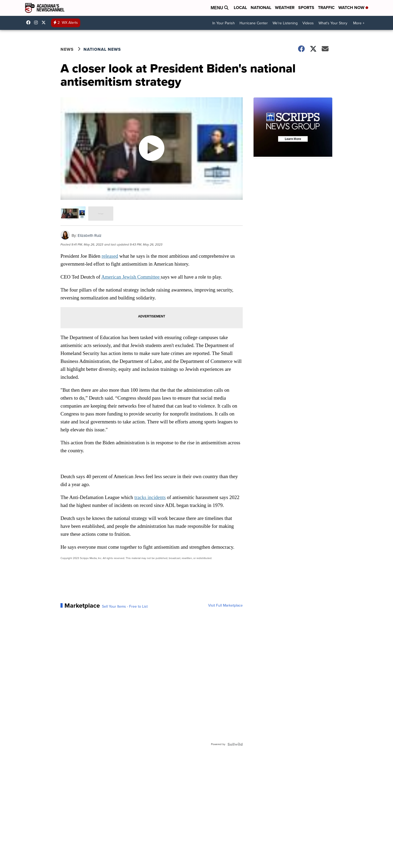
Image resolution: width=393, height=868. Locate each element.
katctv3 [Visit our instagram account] (37, 22)
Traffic (326, 8)
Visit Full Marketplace (225, 606)
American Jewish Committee (131, 277)
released (110, 256)
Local (240, 8)
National (261, 8)
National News (102, 49)
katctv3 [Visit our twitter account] (45, 22)
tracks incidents (150, 497)
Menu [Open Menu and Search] (219, 8)
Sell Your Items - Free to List (125, 607)
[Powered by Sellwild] (235, 744)
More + (359, 23)
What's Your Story (333, 23)
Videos (308, 23)
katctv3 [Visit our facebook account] (30, 22)
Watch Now (353, 8)
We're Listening (285, 23)
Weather (285, 8)
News (67, 49)
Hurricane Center (254, 23)
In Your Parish (224, 23)
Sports (306, 8)
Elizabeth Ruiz (90, 236)
